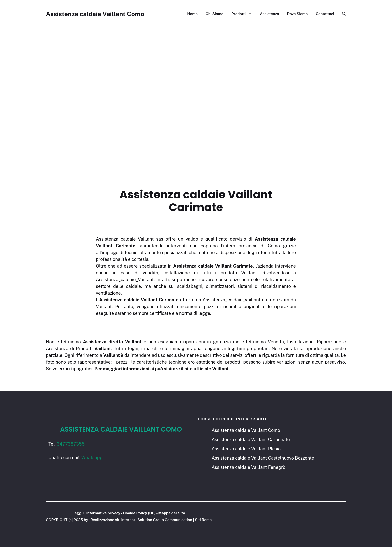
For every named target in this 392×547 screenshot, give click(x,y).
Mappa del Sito (172, 513)
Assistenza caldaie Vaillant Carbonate (251, 439)
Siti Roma (203, 520)
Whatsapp (92, 457)
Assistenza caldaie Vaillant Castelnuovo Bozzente (263, 458)
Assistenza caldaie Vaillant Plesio (246, 449)
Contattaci (325, 14)
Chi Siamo (215, 14)
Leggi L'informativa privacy (96, 513)
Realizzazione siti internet (113, 520)
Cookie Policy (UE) (139, 513)
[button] (342, 14)
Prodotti (244, 14)
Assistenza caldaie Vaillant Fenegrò (249, 467)
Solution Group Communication (165, 520)
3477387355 (71, 444)
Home (192, 14)
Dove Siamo (298, 14)
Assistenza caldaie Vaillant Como (95, 14)
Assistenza (270, 14)
